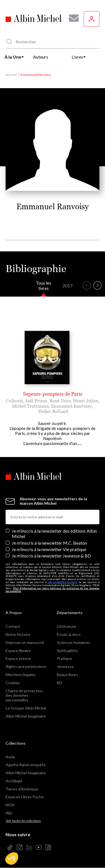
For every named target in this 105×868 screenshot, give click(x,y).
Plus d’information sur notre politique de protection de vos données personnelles (53, 590)
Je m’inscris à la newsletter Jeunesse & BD (51, 556)
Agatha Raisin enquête (26, 765)
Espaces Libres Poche (25, 797)
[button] (12, 859)
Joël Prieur (36, 401)
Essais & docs (69, 634)
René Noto (60, 401)
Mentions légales (21, 675)
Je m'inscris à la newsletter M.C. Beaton (49, 543)
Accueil (11, 75)
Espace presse (18, 658)
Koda (10, 757)
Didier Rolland (53, 411)
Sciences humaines (73, 642)
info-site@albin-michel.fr (63, 582)
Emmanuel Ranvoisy (71, 406)
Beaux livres (67, 675)
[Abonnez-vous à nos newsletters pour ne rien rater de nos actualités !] (72, 18)
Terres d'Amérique (22, 789)
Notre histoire (18, 634)
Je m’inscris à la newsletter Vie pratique (49, 549)
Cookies (13, 683)
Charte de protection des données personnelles (24, 695)
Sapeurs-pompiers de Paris (53, 394)
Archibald (14, 781)
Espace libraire (18, 651)
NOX (10, 805)
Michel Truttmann (30, 406)
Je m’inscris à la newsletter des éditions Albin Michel (54, 533)
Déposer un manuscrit (25, 642)
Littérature (66, 626)
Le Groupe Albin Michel (26, 708)
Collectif (14, 401)
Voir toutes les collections (23, 821)
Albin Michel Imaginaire (26, 716)
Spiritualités (67, 651)
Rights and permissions (26, 666)
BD (60, 683)
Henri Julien (86, 401)
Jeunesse (65, 666)
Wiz (9, 813)
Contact (13, 626)
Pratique (64, 658)
